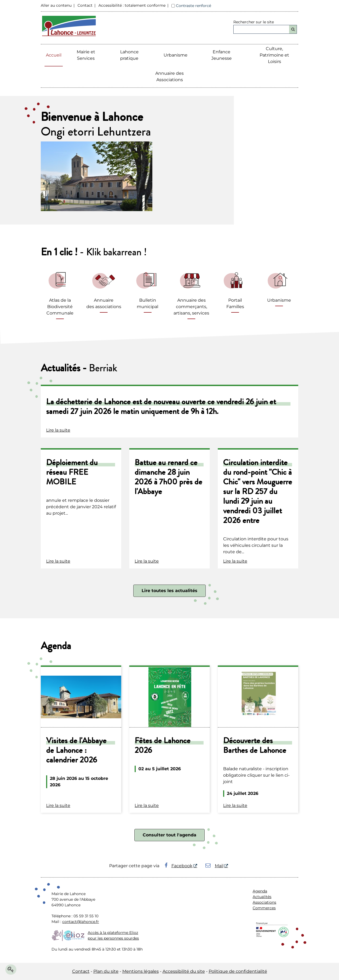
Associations (264, 902)
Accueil (54, 55)
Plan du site (106, 971)
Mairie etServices (86, 55)
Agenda (260, 891)
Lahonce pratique (129, 55)
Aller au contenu (56, 5)
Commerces (264, 908)
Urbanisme (176, 55)
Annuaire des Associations (169, 76)
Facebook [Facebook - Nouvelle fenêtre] (179, 866)
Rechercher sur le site (254, 22)
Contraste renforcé (194, 6)
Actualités (262, 897)
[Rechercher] (293, 29)
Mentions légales (141, 971)
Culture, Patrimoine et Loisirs (274, 55)
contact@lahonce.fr (81, 922)
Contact (85, 5)
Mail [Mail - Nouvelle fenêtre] (214, 866)
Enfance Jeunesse (222, 55)
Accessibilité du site (184, 971)
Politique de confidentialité (238, 971)
